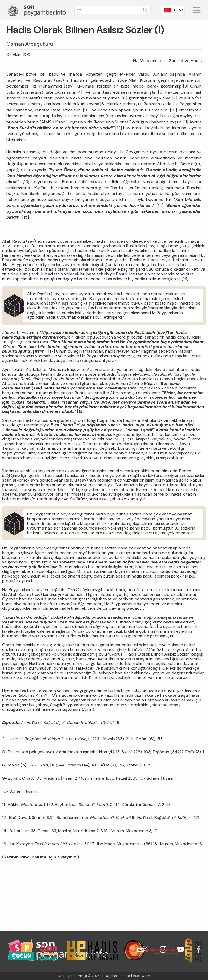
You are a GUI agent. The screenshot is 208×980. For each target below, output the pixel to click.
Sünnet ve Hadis (185, 61)
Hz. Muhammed (148, 61)
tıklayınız (67, 857)
